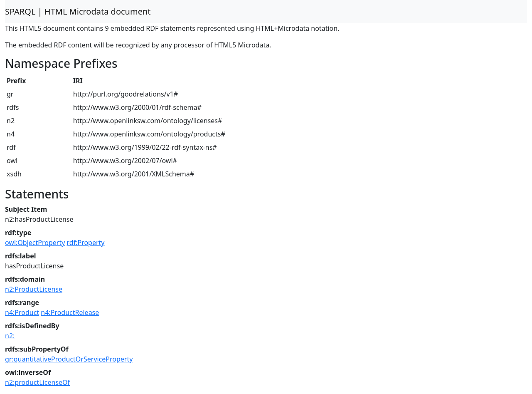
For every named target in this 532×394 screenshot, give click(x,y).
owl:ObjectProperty (35, 243)
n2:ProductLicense (34, 289)
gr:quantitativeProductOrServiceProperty (69, 359)
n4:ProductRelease (70, 312)
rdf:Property (86, 243)
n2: (10, 336)
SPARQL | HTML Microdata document (78, 11)
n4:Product (22, 312)
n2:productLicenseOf (37, 382)
